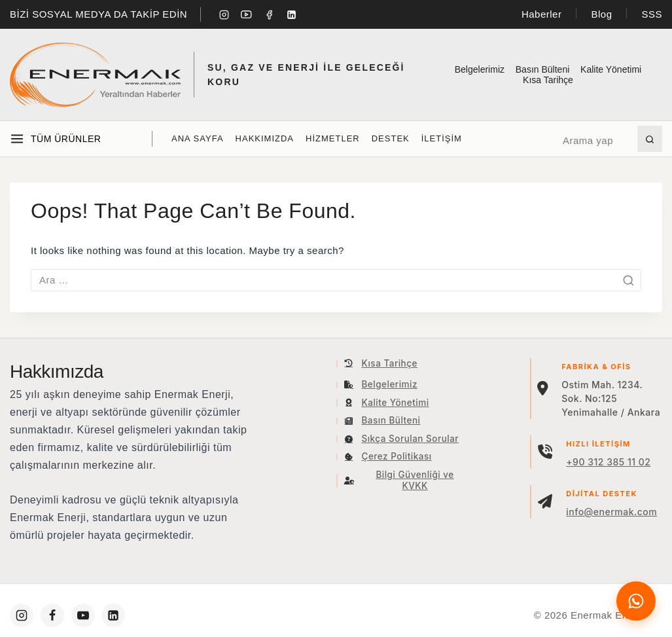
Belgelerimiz (480, 69)
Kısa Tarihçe (548, 80)
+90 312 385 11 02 (608, 462)
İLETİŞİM (442, 138)
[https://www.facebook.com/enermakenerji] (52, 615)
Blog (601, 14)
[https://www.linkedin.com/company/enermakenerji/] (113, 615)
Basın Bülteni (543, 69)
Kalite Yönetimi (611, 69)
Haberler (542, 14)
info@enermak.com (611, 512)
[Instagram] (224, 14)
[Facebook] (269, 14)
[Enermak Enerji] (95, 75)
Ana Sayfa (198, 138)
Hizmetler (333, 138)
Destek (391, 138)
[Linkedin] (292, 14)
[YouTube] (247, 14)
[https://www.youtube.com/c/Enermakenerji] (83, 615)
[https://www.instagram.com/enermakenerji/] (22, 615)
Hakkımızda (265, 138)
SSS (652, 14)
